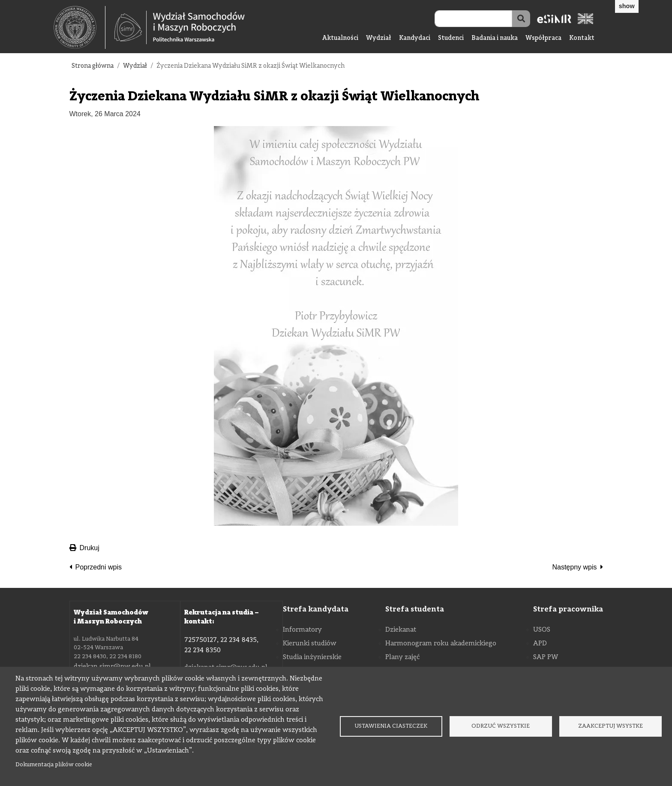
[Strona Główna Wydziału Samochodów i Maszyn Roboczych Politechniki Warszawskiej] (180, 28)
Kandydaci (415, 38)
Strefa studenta (415, 609)
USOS (542, 630)
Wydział (379, 38)
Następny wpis (574, 567)
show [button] (627, 6)
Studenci (451, 38)
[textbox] (79, 27)
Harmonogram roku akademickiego (441, 644)
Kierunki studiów (310, 644)
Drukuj (84, 548)
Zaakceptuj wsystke (610, 726)
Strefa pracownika (568, 609)
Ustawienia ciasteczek (391, 726)
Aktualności (340, 38)
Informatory (302, 630)
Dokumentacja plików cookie (54, 765)
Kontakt (582, 38)
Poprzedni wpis (99, 567)
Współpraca (543, 38)
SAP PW (546, 657)
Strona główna (93, 66)
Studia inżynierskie (312, 657)
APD (540, 644)
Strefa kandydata (316, 609)
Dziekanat (401, 630)
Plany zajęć (402, 657)
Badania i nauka (495, 38)
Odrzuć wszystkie (501, 726)
